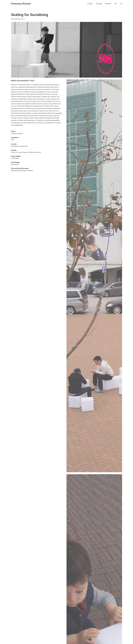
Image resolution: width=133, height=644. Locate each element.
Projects (91, 4)
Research (109, 4)
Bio (116, 4)
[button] (121, 4)
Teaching (100, 4)
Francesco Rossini (21, 4)
